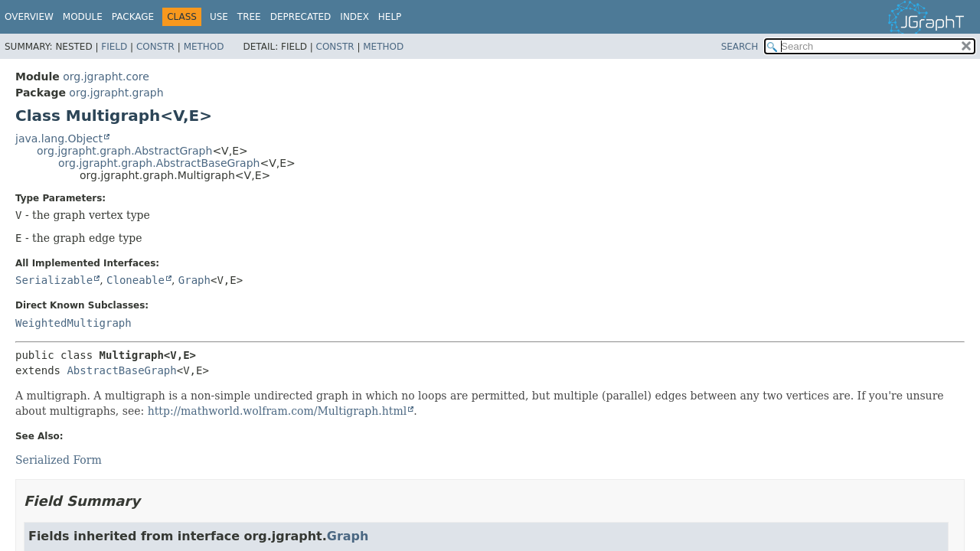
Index (354, 17)
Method (204, 47)
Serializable (54, 280)
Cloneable (136, 280)
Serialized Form (59, 460)
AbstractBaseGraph (121, 370)
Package (133, 17)
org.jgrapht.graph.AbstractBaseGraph (159, 163)
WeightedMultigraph (73, 323)
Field (114, 47)
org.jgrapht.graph (116, 93)
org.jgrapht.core (106, 77)
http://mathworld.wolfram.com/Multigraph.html (278, 411)
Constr (155, 47)
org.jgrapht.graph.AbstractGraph (124, 151)
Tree (249, 17)
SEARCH (740, 47)
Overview (29, 17)
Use (219, 17)
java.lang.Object (59, 139)
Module (83, 17)
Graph (194, 280)
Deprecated (301, 17)
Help (390, 17)
